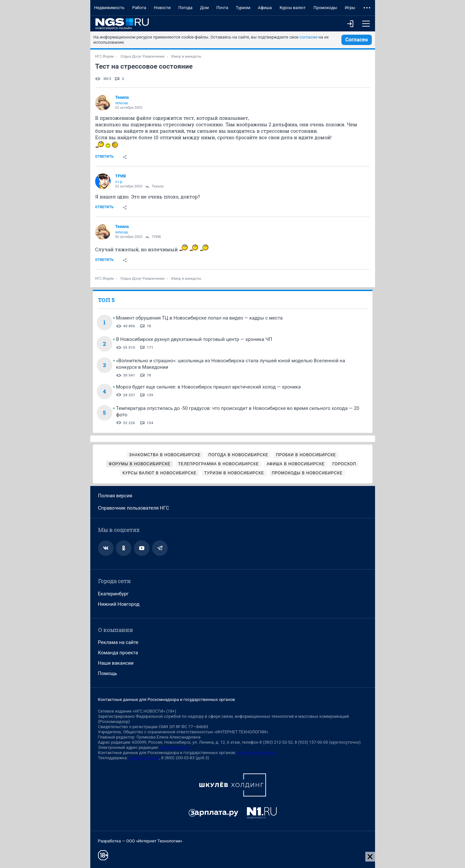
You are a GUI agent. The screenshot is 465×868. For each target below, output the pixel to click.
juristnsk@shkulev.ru (256, 753)
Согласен (357, 40)
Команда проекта (118, 653)
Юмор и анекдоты (186, 56)
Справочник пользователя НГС (134, 508)
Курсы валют (293, 8)
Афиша (265, 8)
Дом (204, 8)
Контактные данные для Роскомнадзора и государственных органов (166, 699)
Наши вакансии (116, 663)
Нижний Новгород (119, 604)
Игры (350, 8)
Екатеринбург (113, 594)
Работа (139, 8)
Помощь (108, 673)
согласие (309, 37)
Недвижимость (109, 8)
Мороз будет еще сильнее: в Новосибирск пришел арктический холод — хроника (209, 387)
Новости (162, 8)
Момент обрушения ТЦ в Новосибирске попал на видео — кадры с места (199, 318)
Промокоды (325, 8)
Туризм (243, 8)
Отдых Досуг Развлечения (142, 56)
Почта (222, 8)
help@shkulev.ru (144, 758)
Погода (185, 8)
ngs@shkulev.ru (175, 747)
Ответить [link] (104, 157)
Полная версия (115, 496)
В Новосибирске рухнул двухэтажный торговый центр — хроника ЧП (194, 339)
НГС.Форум (105, 56)
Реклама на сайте (118, 642)
